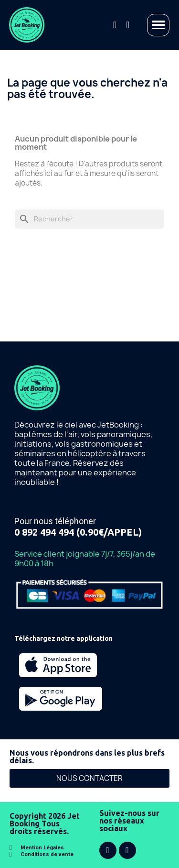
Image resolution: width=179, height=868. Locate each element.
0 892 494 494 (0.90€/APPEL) (78, 532)
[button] (115, 25)
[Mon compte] (128, 25)
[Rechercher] (89, 219)
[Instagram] (127, 850)
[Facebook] (108, 850)
